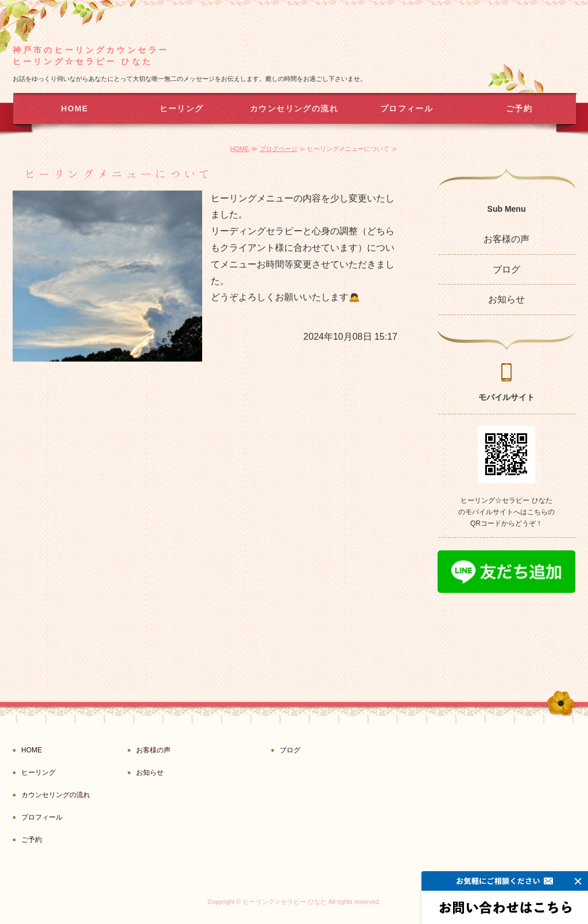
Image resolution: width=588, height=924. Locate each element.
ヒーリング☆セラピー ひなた (285, 902)
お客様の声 (506, 239)
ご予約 (519, 108)
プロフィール (407, 108)
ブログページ (278, 149)
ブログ (506, 269)
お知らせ (506, 299)
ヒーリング (182, 108)
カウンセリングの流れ (294, 108)
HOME (75, 108)
